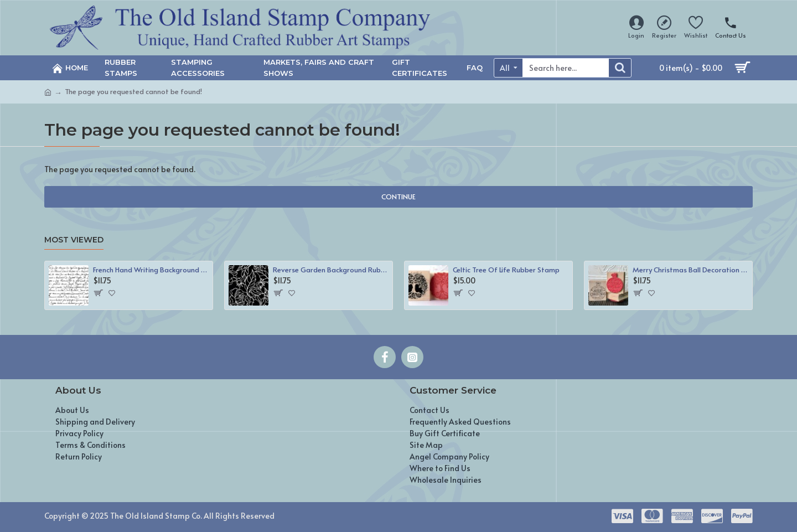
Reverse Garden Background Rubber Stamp (331, 270)
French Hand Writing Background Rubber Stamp (151, 270)
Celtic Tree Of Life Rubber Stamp (506, 270)
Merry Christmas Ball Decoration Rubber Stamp (690, 270)
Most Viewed (74, 240)
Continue (398, 197)
